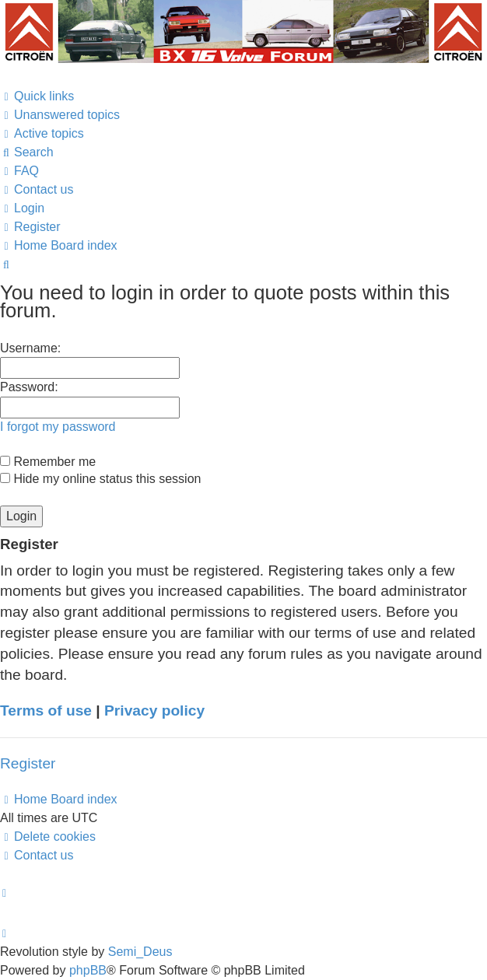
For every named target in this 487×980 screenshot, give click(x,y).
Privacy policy (154, 710)
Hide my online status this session (100, 479)
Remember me (48, 462)
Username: (30, 348)
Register (28, 763)
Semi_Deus (140, 952)
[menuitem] (60, 115)
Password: (29, 387)
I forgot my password (58, 427)
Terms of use (46, 710)
